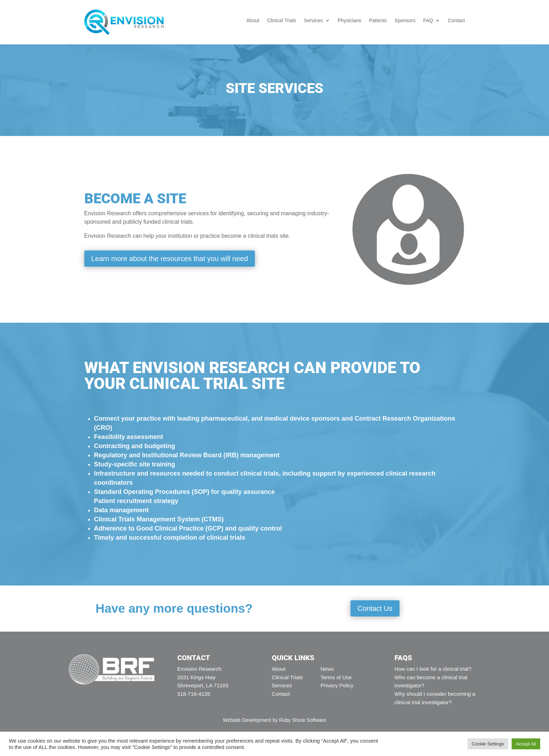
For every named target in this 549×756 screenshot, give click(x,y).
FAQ (428, 21)
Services (313, 21)
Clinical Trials (281, 21)
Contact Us (375, 608)
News (327, 669)
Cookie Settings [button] (488, 744)
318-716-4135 (194, 694)
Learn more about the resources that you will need (170, 259)
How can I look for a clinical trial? (433, 669)
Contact (456, 21)
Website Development (247, 720)
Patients (378, 21)
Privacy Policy (337, 685)
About (253, 21)
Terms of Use (336, 677)
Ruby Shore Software (303, 720)
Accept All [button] (526, 744)
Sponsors (405, 21)
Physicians (350, 21)
